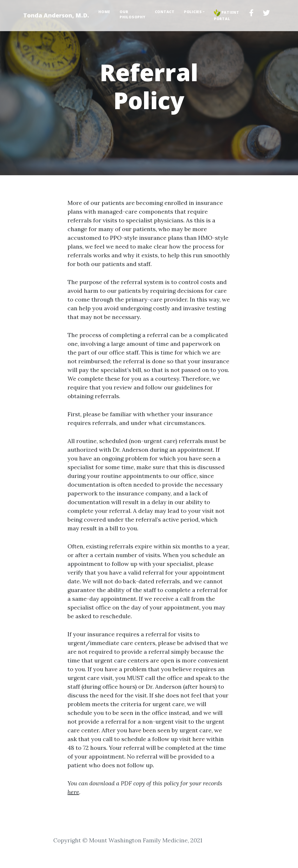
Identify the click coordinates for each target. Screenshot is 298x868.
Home (104, 12)
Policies (193, 12)
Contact (165, 12)
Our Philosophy (133, 14)
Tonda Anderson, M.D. (56, 15)
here (73, 792)
